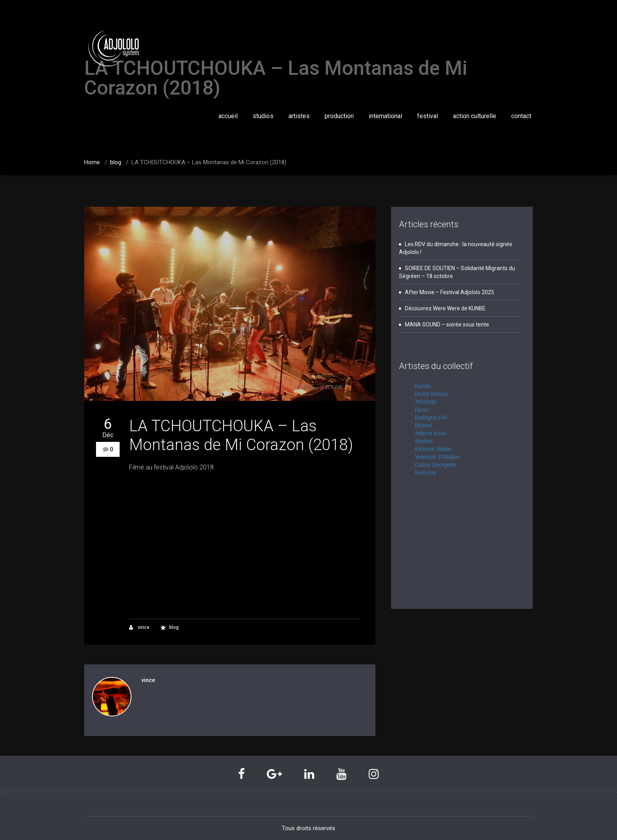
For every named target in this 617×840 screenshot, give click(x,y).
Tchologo (426, 402)
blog (116, 162)
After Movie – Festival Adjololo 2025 (450, 292)
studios (263, 116)
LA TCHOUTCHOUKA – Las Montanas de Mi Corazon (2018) (209, 162)
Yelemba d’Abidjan (437, 457)
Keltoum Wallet (433, 449)
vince (139, 628)
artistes (299, 116)
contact (521, 116)
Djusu (422, 410)
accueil (228, 116)
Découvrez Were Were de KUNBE (445, 308)
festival (428, 116)
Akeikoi (424, 441)
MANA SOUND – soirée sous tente (447, 325)
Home (92, 162)
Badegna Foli (431, 417)
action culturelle (475, 116)
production (339, 116)
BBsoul (423, 425)
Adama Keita (430, 433)
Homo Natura (431, 394)
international (385, 116)
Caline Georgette (436, 465)
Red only (426, 473)
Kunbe (423, 386)
